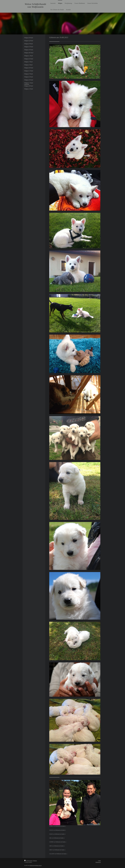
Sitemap (35, 861)
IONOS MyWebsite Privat (36, 865)
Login (99, 861)
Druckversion (28, 861)
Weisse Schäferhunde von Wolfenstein (35, 5)
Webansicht (98, 862)
